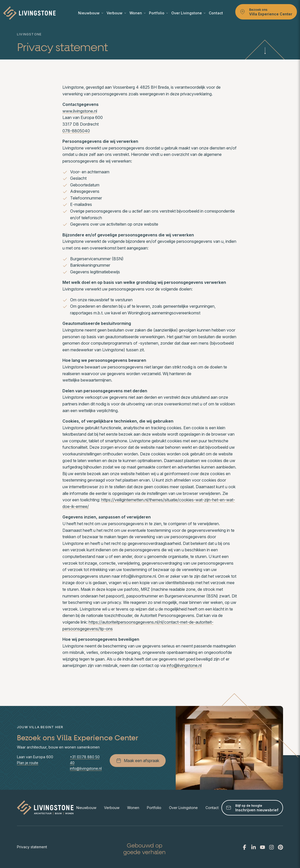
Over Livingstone (188, 13)
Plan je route (28, 763)
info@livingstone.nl (184, 665)
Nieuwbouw (91, 13)
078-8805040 (76, 131)
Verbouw (116, 13)
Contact (216, 13)
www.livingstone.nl (80, 111)
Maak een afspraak (138, 761)
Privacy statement (32, 847)
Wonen (138, 13)
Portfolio (158, 13)
